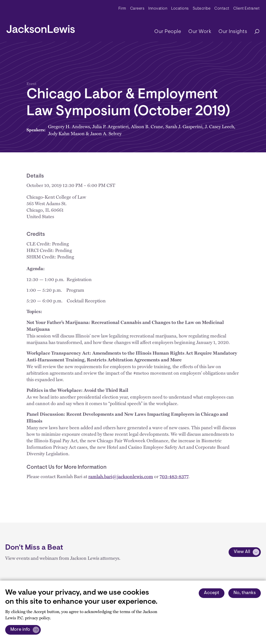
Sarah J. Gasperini (184, 126)
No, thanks (245, 593)
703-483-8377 (174, 476)
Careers (137, 9)
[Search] (254, 32)
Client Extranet (247, 9)
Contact (222, 9)
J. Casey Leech (219, 126)
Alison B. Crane (147, 126)
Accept (212, 593)
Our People (168, 32)
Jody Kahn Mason (66, 133)
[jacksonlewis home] (41, 28)
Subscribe (202, 9)
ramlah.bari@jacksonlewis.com (121, 476)
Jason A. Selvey (106, 133)
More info (20, 630)
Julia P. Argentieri (110, 126)
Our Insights (233, 32)
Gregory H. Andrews (69, 126)
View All (242, 552)
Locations (180, 9)
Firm (122, 9)
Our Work (200, 32)
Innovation (158, 9)
